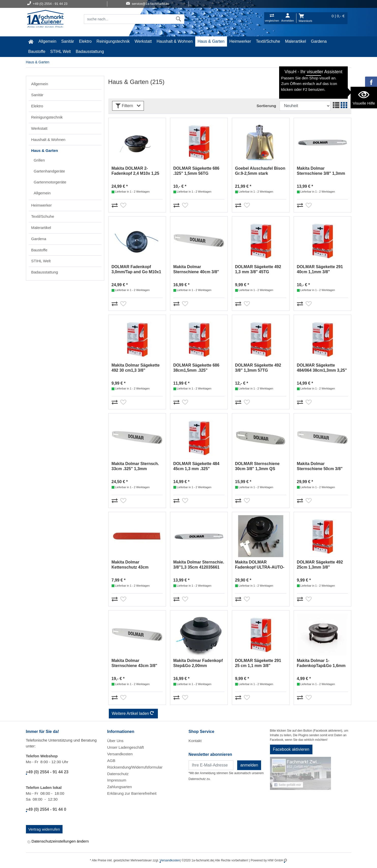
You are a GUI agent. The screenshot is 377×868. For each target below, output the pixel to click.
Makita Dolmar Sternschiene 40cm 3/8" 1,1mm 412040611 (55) (196, 270)
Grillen (39, 160)
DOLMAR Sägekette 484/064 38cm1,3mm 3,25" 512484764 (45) (322, 368)
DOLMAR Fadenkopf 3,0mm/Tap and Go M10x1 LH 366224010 (136, 270)
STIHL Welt (61, 52)
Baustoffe (37, 52)
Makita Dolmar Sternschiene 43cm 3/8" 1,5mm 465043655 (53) (134, 663)
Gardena (319, 41)
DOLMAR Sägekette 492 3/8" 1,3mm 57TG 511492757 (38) (258, 368)
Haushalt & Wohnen (175, 41)
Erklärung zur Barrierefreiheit (132, 793)
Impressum (117, 780)
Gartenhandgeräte (49, 171)
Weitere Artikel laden (133, 714)
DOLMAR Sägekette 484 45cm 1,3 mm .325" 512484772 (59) (196, 466)
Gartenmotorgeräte (50, 182)
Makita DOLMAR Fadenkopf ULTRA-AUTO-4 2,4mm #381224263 (260, 565)
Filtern (128, 106)
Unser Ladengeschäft (126, 747)
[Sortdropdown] (305, 106)
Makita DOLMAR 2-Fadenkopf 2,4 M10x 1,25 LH (135, 171)
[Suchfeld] (129, 19)
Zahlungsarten (120, 787)
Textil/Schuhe (268, 41)
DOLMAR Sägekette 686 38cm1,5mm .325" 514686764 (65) (196, 368)
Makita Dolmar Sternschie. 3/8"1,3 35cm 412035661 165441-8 (199, 565)
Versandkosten (120, 754)
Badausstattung (90, 52)
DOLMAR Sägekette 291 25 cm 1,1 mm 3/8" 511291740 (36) (258, 663)
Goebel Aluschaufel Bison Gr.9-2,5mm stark (260, 171)
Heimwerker (240, 41)
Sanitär (68, 41)
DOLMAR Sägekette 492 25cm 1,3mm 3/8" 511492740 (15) (320, 565)
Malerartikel (296, 41)
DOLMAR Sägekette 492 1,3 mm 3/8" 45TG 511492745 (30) (258, 270)
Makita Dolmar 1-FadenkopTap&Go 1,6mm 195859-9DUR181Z (321, 663)
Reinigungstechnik (113, 41)
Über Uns (115, 741)
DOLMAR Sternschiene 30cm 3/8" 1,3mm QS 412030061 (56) (257, 466)
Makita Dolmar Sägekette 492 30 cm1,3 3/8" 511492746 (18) (136, 368)
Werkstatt (143, 41)
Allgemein (47, 41)
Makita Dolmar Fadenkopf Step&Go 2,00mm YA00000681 (198, 663)
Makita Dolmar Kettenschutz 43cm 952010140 (130, 565)
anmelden (249, 765)
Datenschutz (118, 774)
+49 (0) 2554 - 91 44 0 (46, 809)
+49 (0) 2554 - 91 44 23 (47, 772)
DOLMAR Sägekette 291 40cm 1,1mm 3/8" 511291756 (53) (320, 270)
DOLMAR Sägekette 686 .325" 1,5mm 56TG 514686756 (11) (196, 171)
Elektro (85, 41)
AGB (111, 761)
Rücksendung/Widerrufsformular (135, 767)
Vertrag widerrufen (44, 829)
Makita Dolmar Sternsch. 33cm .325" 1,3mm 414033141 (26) (135, 466)
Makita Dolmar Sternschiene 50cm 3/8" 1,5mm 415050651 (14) (320, 466)
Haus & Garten (211, 41)
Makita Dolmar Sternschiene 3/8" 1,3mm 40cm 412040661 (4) (321, 171)
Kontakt (195, 741)
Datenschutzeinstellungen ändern (58, 842)
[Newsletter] (211, 765)
